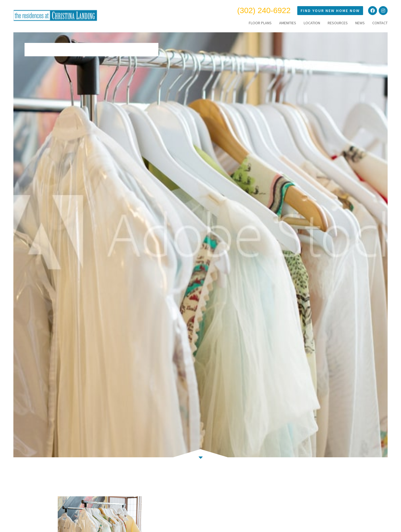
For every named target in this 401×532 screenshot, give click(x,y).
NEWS (360, 23)
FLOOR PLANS (260, 23)
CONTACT (380, 23)
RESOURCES (338, 23)
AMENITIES (288, 23)
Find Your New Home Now (330, 11)
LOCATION (312, 23)
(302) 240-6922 (264, 10)
